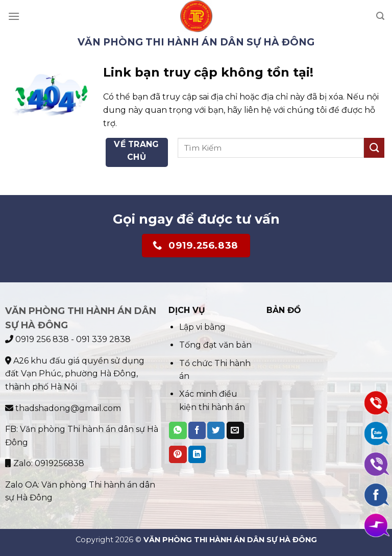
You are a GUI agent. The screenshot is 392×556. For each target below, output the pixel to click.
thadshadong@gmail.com (63, 408)
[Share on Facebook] (197, 430)
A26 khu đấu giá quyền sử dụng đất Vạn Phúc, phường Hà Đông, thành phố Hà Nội (75, 374)
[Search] (380, 16)
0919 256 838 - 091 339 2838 (68, 339)
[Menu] (14, 16)
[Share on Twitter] (216, 430)
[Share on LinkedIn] (197, 454)
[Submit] (374, 148)
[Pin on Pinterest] (178, 454)
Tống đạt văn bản (215, 345)
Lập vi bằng (202, 327)
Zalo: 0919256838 (45, 463)
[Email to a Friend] (235, 430)
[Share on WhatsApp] (178, 430)
